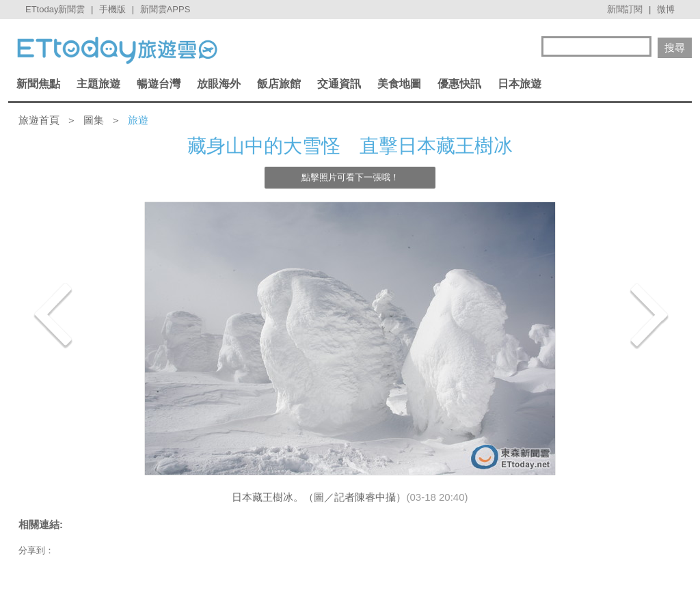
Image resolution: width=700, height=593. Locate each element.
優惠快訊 (459, 84)
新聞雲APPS (165, 9)
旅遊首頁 (39, 120)
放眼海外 (219, 84)
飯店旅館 (279, 84)
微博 (666, 9)
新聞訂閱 (625, 9)
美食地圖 (399, 84)
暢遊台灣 (159, 84)
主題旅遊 (98, 84)
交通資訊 (339, 84)
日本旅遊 (520, 84)
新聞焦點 (38, 84)
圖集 (94, 120)
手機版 (112, 9)
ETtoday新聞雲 (55, 9)
